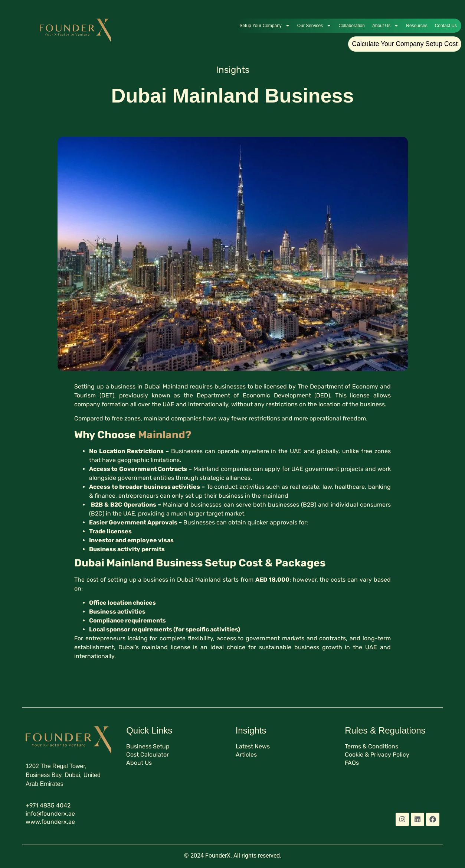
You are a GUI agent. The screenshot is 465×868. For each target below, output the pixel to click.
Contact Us (446, 26)
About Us (385, 26)
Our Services (314, 26)
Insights (233, 70)
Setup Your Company (264, 26)
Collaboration (352, 26)
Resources (417, 26)
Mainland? (165, 435)
